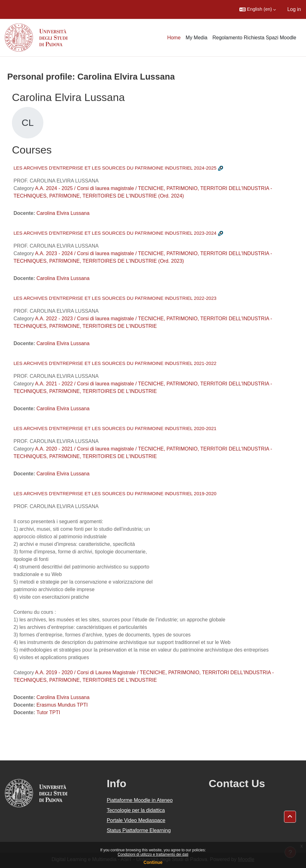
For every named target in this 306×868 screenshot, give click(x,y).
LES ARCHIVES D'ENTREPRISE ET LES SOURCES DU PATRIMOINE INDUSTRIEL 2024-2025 (115, 168)
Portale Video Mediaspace (136, 820)
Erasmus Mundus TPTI (62, 705)
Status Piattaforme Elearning (139, 830)
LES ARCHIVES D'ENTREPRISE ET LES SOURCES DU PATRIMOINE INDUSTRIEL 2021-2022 (115, 363)
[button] (258, 9)
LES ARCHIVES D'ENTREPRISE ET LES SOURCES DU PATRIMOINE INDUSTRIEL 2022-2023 (115, 298)
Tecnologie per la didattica (136, 810)
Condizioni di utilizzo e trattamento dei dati (153, 854)
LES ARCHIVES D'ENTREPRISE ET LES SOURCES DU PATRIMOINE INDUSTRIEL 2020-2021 (115, 428)
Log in (294, 9)
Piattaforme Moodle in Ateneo (140, 800)
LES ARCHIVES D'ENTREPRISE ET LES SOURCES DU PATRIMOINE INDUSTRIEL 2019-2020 (115, 493)
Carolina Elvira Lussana (63, 213)
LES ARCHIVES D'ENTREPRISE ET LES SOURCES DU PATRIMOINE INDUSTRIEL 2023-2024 (115, 233)
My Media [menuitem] (197, 38)
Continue (153, 862)
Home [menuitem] (174, 38)
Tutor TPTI (48, 712)
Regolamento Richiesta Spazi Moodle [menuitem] (254, 38)
